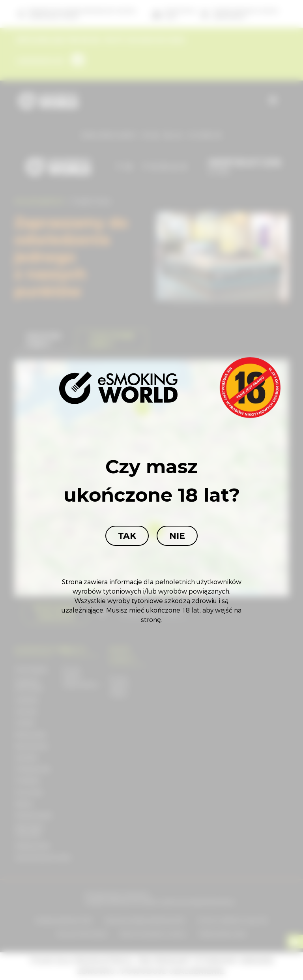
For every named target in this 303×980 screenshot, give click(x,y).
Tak (127, 536)
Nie (177, 536)
